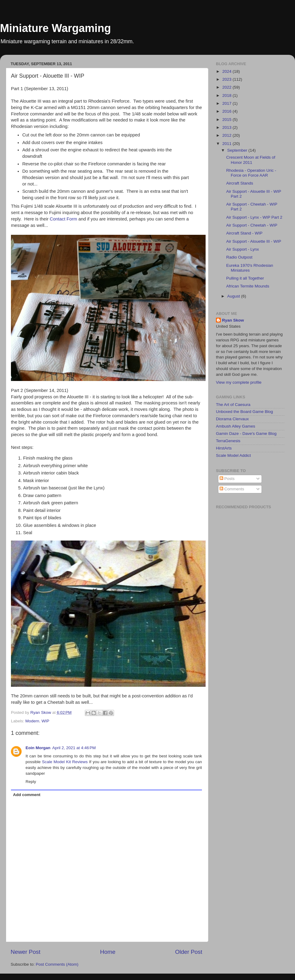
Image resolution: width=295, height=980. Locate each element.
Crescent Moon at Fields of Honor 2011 (251, 160)
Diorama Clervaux (232, 419)
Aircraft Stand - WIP (244, 233)
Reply (31, 782)
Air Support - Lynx (243, 249)
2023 (227, 79)
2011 (227, 144)
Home (108, 952)
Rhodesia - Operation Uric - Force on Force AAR (251, 173)
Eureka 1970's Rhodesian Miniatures (250, 268)
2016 (227, 111)
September (238, 150)
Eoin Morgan (38, 748)
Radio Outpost (239, 257)
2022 (227, 87)
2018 (227, 95)
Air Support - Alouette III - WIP (254, 241)
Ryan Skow (233, 320)
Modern (32, 721)
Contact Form (64, 219)
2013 (227, 127)
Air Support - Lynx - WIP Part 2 (254, 217)
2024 (227, 71)
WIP (46, 721)
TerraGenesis (228, 441)
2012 (227, 135)
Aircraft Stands (240, 183)
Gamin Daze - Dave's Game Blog (246, 434)
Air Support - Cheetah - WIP (252, 225)
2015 (227, 120)
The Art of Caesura (233, 405)
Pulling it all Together (245, 278)
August (234, 296)
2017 (227, 103)
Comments (232, 489)
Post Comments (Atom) (57, 964)
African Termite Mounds (248, 286)
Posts (227, 479)
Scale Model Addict (233, 455)
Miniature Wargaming (56, 28)
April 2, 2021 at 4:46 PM (74, 748)
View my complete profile (239, 382)
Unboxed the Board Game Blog (245, 412)
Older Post (189, 952)
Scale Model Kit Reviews (65, 762)
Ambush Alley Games (236, 426)
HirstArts (224, 448)
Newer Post (26, 952)
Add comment (27, 795)
